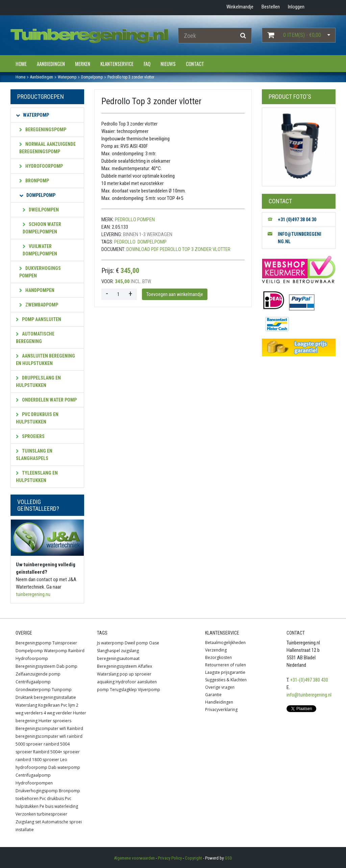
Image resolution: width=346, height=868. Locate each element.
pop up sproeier (135, 674)
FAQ (147, 64)
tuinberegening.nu (33, 594)
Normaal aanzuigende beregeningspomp (47, 148)
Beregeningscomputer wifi (41, 728)
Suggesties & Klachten (226, 680)
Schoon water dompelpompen (42, 228)
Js (98, 643)
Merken (83, 64)
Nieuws (168, 64)
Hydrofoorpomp (41, 166)
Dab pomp (67, 666)
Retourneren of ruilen (226, 665)
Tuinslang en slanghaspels (34, 455)
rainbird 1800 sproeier (37, 760)
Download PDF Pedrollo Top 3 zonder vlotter (178, 249)
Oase (154, 643)
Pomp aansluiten (39, 319)
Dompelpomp (37, 195)
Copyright (193, 858)
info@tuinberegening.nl (309, 695)
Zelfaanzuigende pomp (38, 674)
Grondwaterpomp (33, 690)
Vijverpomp (149, 690)
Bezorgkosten (218, 657)
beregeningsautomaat (118, 658)
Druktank (24, 697)
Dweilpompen (41, 210)
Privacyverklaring (221, 710)
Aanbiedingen (51, 64)
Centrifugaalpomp (33, 682)
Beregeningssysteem (35, 666)
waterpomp (112, 643)
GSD (228, 858)
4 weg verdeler (58, 713)
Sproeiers (30, 436)
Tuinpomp (62, 690)
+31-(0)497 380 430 (309, 680)
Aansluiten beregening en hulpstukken (45, 360)
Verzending (216, 650)
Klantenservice (117, 64)
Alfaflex (145, 666)
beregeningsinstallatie (55, 697)
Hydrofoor (126, 682)
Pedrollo (125, 242)
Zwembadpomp (39, 305)
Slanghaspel (108, 651)
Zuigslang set (28, 822)
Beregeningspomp (43, 130)
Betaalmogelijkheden (225, 643)
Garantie (213, 695)
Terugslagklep (123, 690)
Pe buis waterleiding (59, 806)
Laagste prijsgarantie (225, 672)
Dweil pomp (136, 643)
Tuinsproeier (65, 643)
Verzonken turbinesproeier (41, 814)
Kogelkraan (49, 705)
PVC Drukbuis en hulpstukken (37, 418)
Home (21, 64)
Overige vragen (220, 687)
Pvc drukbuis (52, 798)
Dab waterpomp (64, 767)
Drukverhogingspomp (37, 791)
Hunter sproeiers (55, 721)
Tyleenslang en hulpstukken (37, 477)
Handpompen (37, 290)
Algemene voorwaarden (134, 858)
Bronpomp (34, 181)
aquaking (106, 682)
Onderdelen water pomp (46, 400)
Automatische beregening (35, 338)
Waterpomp (32, 115)
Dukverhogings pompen (40, 272)
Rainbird (76, 651)
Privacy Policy (170, 858)
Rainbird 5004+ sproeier (56, 752)
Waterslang (26, 705)
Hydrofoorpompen (34, 783)
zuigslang (130, 651)
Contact (195, 64)
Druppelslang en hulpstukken (38, 382)
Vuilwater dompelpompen (40, 250)
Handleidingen (219, 702)
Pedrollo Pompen (135, 220)
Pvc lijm (68, 705)
